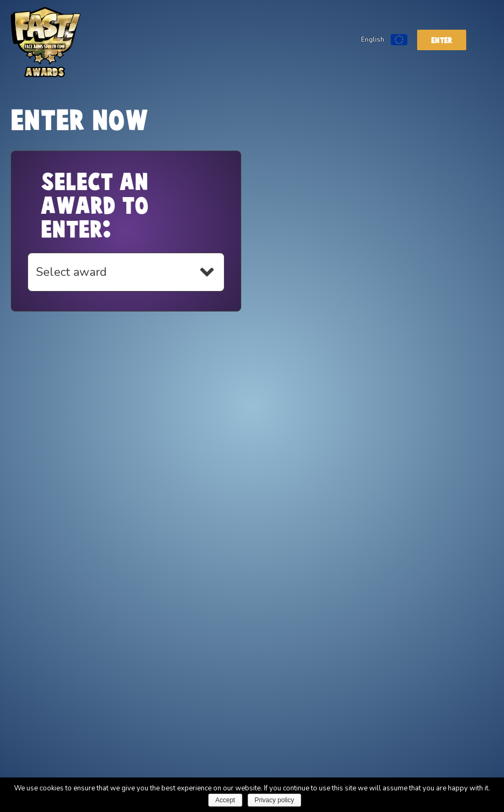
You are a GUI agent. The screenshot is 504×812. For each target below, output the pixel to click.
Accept (225, 800)
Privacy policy (274, 800)
